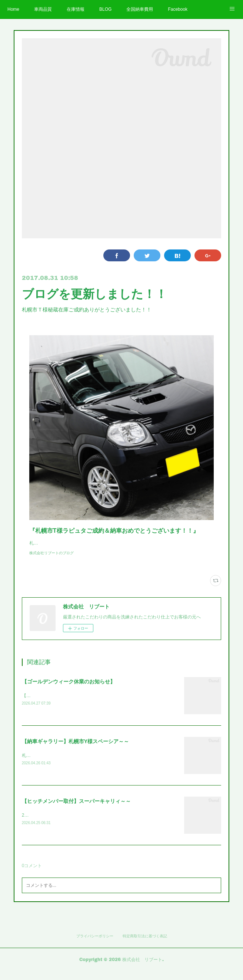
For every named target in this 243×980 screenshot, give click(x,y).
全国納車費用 (140, 9)
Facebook (178, 9)
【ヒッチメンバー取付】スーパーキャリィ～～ (76, 810)
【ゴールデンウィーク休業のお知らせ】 (69, 689)
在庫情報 (76, 9)
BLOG (105, 9)
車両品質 (43, 9)
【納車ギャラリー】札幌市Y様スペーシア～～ (75, 749)
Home (13, 9)
